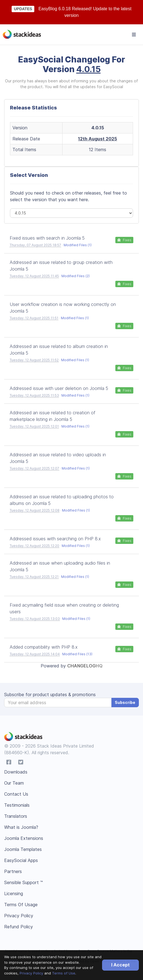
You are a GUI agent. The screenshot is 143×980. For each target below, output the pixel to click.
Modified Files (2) (76, 276)
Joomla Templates (23, 849)
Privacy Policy (31, 973)
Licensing (14, 893)
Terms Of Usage (21, 905)
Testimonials (17, 805)
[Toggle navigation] (134, 35)
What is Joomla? (21, 827)
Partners (13, 871)
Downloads (16, 772)
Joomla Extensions (24, 838)
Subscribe (125, 702)
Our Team (14, 783)
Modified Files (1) (78, 245)
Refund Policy (19, 927)
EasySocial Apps (21, 860)
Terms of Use (64, 973)
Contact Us (16, 794)
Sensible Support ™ (24, 882)
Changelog (85, 666)
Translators (16, 816)
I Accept (120, 965)
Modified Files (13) (77, 654)
